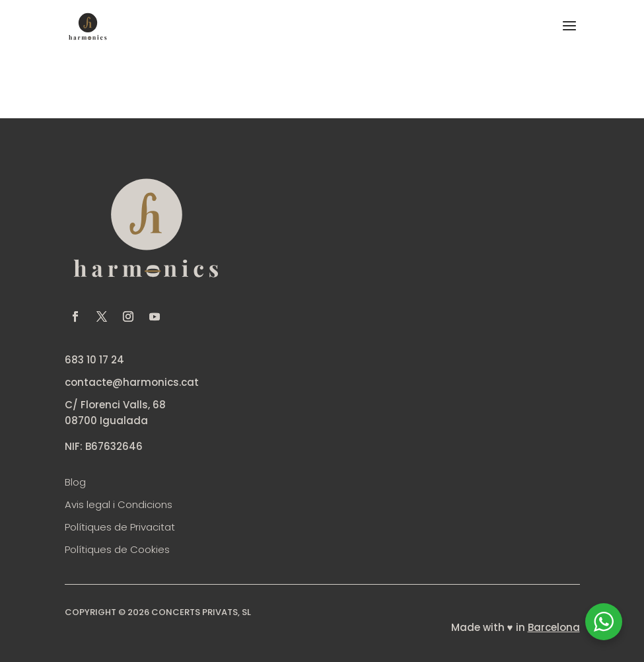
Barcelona (554, 627)
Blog (75, 482)
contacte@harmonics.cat (132, 382)
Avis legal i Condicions (119, 504)
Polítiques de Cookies (117, 549)
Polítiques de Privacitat (120, 527)
